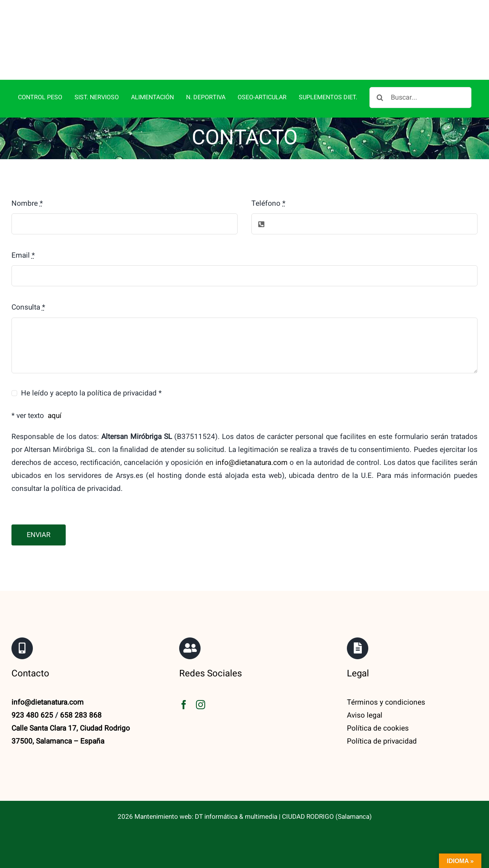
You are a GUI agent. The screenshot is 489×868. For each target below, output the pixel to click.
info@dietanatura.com (252, 463)
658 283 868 (81, 715)
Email (23, 255)
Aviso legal (365, 715)
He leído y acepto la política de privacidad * (91, 393)
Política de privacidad (382, 741)
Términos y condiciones (386, 702)
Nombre (27, 203)
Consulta (28, 307)
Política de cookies (378, 728)
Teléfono (268, 203)
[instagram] (201, 705)
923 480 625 (32, 715)
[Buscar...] (420, 98)
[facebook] (184, 705)
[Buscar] (380, 98)
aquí (55, 416)
